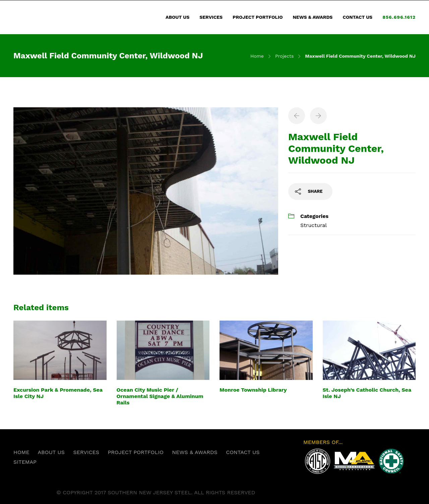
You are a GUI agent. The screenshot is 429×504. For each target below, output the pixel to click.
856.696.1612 (399, 17)
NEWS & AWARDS (313, 17)
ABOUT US (177, 17)
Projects (284, 56)
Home (257, 56)
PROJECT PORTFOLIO (258, 17)
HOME (21, 452)
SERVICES (211, 17)
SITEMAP (25, 462)
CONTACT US (357, 17)
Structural (314, 225)
